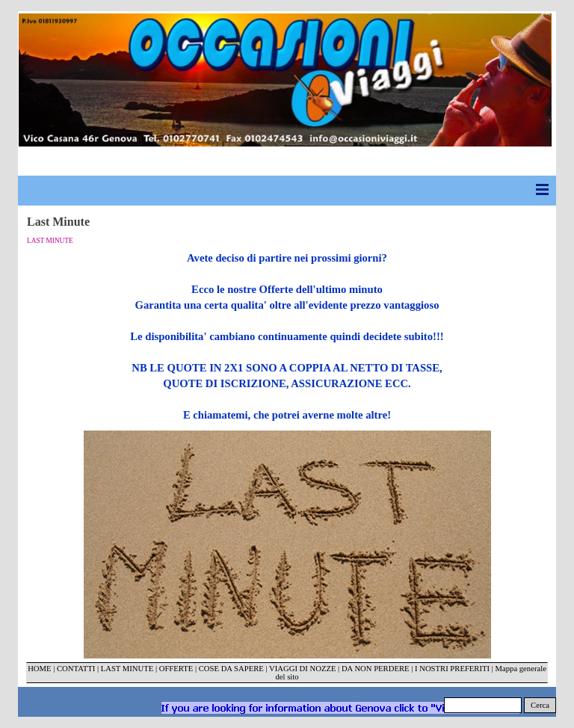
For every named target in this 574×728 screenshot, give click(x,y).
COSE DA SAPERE (231, 669)
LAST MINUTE (127, 669)
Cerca (540, 705)
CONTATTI (76, 669)
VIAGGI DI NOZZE (302, 669)
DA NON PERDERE (376, 669)
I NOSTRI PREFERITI (452, 669)
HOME (39, 669)
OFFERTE (177, 669)
